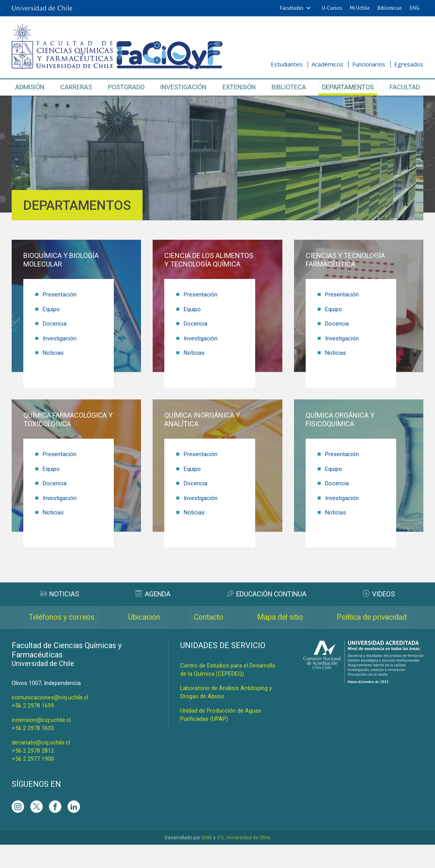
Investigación (184, 87)
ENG (415, 8)
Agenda (153, 594)
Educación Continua (267, 594)
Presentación (60, 295)
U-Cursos (332, 8)
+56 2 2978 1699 (33, 729)
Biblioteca (289, 87)
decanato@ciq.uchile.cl (41, 766)
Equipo (51, 309)
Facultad (405, 87)
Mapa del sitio (371, 617)
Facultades (292, 8)
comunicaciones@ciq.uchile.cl (50, 721)
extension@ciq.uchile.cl (41, 743)
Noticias (53, 352)
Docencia (55, 323)
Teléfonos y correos (75, 617)
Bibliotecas (390, 8)
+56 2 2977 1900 (33, 782)
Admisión (30, 87)
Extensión (240, 87)
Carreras (77, 87)
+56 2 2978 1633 (33, 751)
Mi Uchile (360, 8)
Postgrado (126, 87)
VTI (220, 861)
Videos (379, 594)
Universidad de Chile (248, 861)
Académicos (327, 64)
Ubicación (184, 617)
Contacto (273, 617)
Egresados (409, 64)
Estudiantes (287, 64)
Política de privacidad (218, 641)
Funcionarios (369, 64)
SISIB (207, 861)
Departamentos (348, 87)
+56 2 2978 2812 (33, 774)
